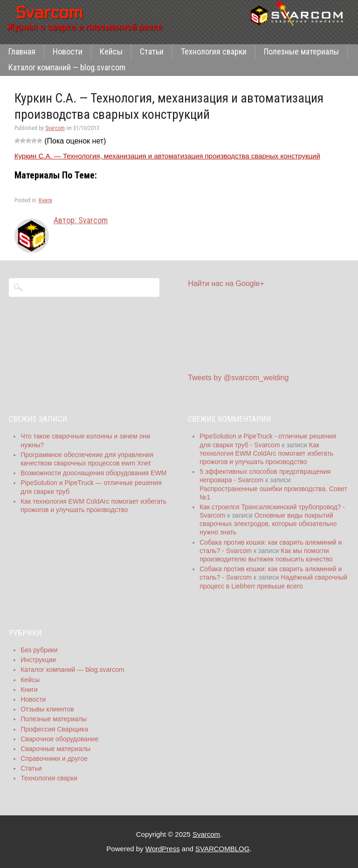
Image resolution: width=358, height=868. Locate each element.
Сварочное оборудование (59, 739)
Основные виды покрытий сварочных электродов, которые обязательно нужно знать (268, 524)
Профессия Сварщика (54, 729)
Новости (68, 51)
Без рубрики (39, 650)
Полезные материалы (301, 51)
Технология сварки (214, 51)
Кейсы (111, 51)
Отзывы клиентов (47, 709)
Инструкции (38, 660)
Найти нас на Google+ (226, 284)
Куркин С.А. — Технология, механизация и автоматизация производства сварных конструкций (167, 156)
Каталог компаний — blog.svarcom (67, 67)
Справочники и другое (54, 759)
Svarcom (55, 128)
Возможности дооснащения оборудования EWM (93, 473)
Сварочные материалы (55, 749)
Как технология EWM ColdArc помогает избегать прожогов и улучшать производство (266, 453)
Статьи (152, 51)
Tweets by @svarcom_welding (238, 378)
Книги (45, 200)
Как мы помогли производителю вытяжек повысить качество (266, 555)
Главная (22, 51)
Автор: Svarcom (81, 220)
